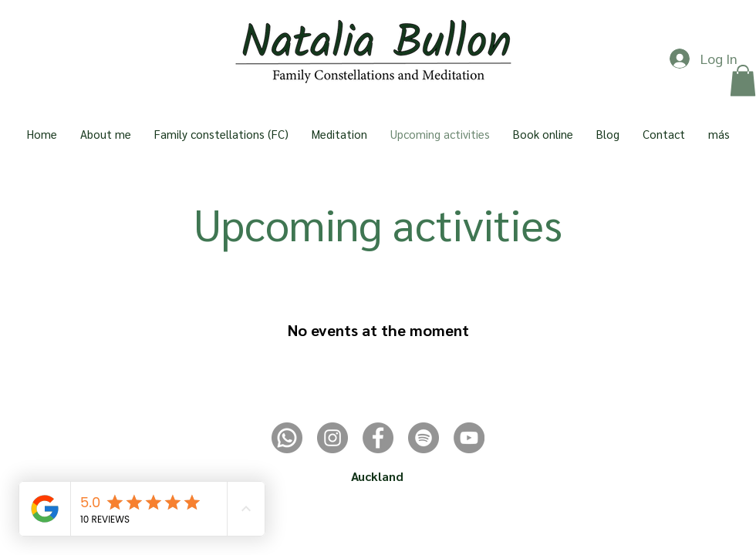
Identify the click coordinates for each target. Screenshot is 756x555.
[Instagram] (332, 438)
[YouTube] (469, 438)
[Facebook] (378, 438)
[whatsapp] (287, 438)
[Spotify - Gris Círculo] (424, 438)
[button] (743, 81)
